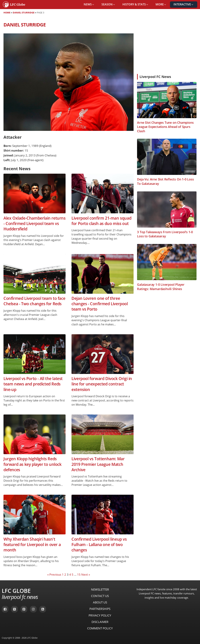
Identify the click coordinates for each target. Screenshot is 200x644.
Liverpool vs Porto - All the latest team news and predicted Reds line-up (33, 384)
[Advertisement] (167, 45)
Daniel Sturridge (24, 13)
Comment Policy (100, 628)
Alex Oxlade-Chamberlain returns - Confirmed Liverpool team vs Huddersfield (35, 224)
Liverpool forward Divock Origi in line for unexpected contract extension (102, 384)
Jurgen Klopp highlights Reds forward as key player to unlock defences (33, 464)
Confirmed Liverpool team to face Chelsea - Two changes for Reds (34, 301)
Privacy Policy (100, 615)
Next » (86, 574)
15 (79, 574)
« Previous (54, 574)
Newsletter (100, 589)
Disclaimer (100, 622)
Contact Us (100, 596)
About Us (100, 602)
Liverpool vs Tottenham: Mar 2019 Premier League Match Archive (98, 464)
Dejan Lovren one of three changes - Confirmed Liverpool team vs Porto (100, 304)
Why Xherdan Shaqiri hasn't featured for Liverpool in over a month (32, 545)
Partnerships (100, 609)
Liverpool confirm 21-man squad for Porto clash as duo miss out (101, 221)
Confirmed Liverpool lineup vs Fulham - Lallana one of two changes (99, 545)
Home (7, 13)
